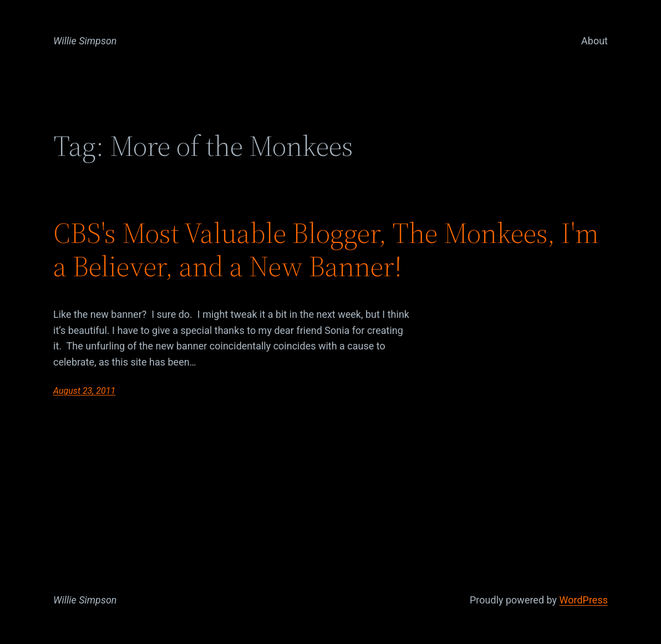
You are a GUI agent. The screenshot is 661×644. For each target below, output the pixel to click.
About (594, 41)
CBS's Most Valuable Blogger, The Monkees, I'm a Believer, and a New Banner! (326, 250)
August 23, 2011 (84, 391)
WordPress (584, 600)
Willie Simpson (85, 41)
